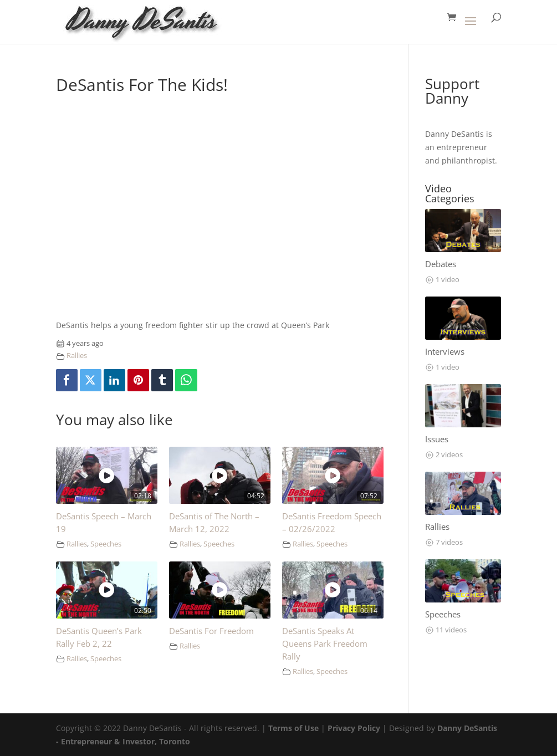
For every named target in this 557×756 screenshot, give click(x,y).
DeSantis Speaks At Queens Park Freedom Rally (325, 644)
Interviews (445, 352)
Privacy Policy (354, 728)
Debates (441, 264)
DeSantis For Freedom (211, 631)
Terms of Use (293, 728)
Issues (437, 439)
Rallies (77, 356)
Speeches (106, 544)
